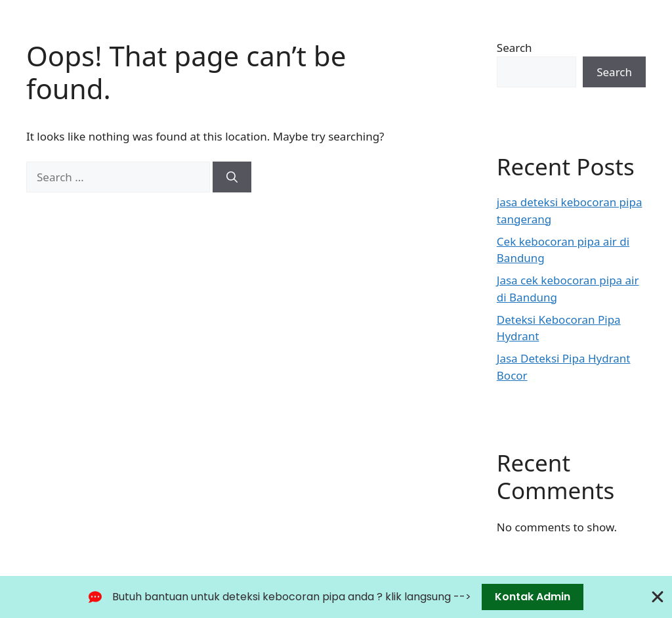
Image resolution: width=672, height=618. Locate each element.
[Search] (232, 177)
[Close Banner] (658, 597)
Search (514, 48)
